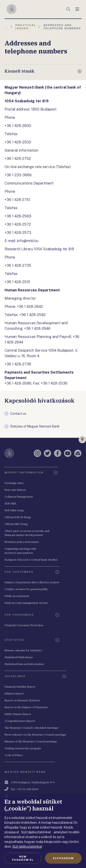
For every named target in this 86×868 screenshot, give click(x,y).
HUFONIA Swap (14, 510)
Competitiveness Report (20, 721)
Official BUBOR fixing (18, 517)
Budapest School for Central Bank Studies (31, 560)
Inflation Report (14, 693)
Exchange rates (14, 483)
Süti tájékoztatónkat (27, 847)
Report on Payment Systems (22, 700)
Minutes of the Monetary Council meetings (31, 741)
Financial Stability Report (20, 687)
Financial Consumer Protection (24, 625)
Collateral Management (19, 497)
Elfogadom (63, 858)
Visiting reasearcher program (23, 748)
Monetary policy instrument (22, 542)
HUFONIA (10, 503)
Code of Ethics (14, 755)
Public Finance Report (18, 714)
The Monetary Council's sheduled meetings (31, 728)
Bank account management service (26, 603)
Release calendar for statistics (23, 650)
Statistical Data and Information (24, 664)
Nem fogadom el (23, 858)
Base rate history (15, 490)
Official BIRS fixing (16, 524)
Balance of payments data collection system (32, 582)
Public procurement (17, 596)
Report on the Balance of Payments (26, 707)
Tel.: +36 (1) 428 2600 (25, 789)
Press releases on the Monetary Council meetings (35, 735)
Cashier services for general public (26, 589)
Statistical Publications (19, 657)
